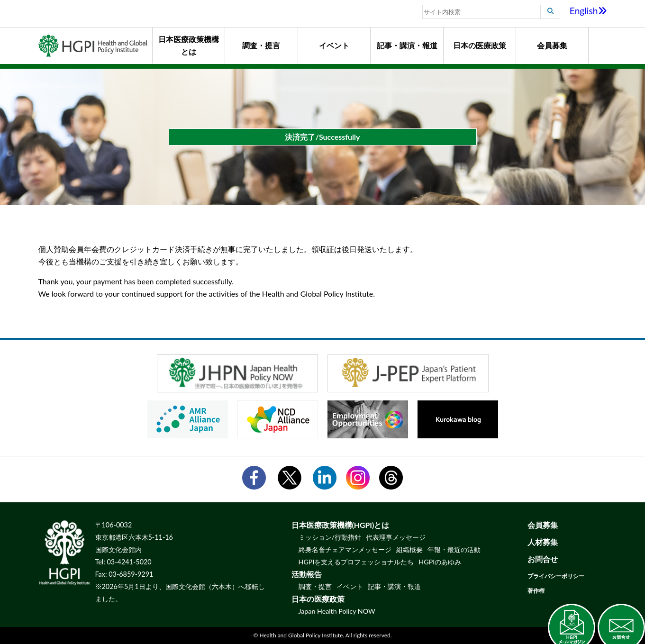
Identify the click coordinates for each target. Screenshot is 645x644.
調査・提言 (261, 45)
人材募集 (543, 542)
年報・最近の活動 (454, 549)
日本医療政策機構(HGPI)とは (341, 525)
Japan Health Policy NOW (337, 611)
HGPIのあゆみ (440, 562)
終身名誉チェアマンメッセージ (345, 549)
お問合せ (543, 559)
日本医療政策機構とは (189, 45)
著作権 (536, 591)
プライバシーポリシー (556, 576)
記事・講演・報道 (407, 45)
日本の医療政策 (480, 45)
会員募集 (552, 45)
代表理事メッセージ (396, 537)
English (588, 11)
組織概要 (409, 549)
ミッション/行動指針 (330, 537)
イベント (334, 45)
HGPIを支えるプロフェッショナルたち (356, 562)
